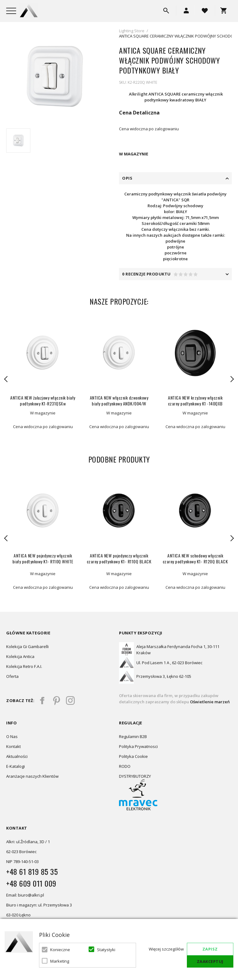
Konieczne (60, 950)
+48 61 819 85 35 (32, 871)
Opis (127, 178)
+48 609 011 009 (31, 883)
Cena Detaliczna (139, 113)
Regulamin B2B (133, 736)
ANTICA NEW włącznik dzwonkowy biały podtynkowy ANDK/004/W (119, 401)
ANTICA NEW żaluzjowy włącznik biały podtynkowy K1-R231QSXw (43, 401)
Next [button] (232, 379)
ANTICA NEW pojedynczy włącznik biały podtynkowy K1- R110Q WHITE (43, 558)
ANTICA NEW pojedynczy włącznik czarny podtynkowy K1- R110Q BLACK (119, 558)
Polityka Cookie (133, 756)
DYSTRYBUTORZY (135, 776)
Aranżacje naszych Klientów (32, 776)
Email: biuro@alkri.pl (25, 895)
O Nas (12, 736)
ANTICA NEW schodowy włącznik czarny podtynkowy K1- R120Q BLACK (195, 558)
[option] (55, 77)
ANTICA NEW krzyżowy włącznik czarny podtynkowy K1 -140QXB (195, 401)
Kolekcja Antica (20, 656)
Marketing (60, 961)
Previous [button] (6, 379)
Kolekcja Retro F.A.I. (24, 666)
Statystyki (106, 950)
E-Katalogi (15, 766)
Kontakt (13, 746)
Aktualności (17, 756)
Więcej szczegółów (166, 949)
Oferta (12, 676)
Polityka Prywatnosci (138, 746)
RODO (125, 766)
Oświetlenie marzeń (209, 702)
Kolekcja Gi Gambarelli (27, 647)
